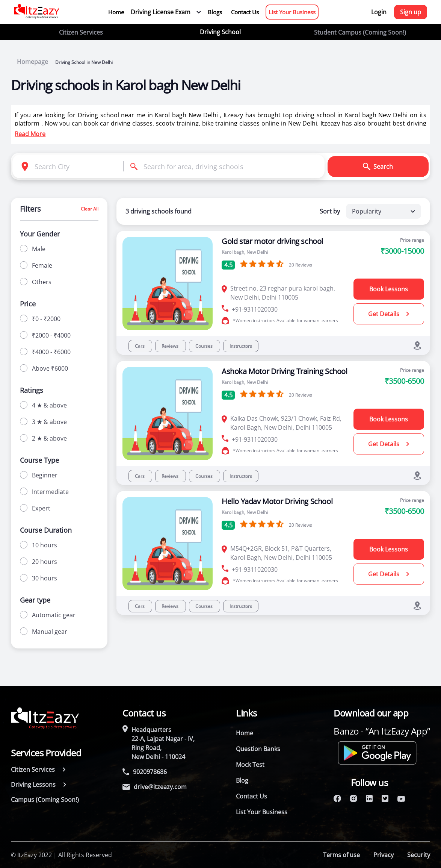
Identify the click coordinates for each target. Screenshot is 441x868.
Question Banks (258, 749)
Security (419, 855)
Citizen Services (81, 32)
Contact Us (245, 12)
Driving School (220, 32)
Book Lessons (389, 289)
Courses (205, 346)
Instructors (241, 346)
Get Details (389, 314)
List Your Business (292, 12)
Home (116, 12)
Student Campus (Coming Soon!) (360, 32)
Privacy (384, 855)
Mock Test (250, 765)
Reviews (171, 346)
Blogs (215, 12)
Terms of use (341, 855)
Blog (242, 780)
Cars (140, 346)
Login (379, 12)
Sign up (411, 12)
